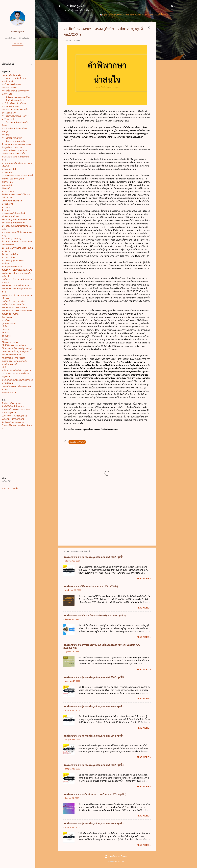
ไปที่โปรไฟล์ (18, 44)
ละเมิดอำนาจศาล (77, 442)
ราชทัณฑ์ (6, 320)
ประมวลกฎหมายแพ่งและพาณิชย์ (17, 220)
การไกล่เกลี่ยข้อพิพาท (12, 85)
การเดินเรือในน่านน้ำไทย (13, 100)
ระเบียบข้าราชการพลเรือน (14, 304)
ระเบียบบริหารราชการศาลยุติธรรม (17, 311)
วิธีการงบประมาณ (10, 342)
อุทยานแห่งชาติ (9, 392)
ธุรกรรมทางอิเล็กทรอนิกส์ (13, 213)
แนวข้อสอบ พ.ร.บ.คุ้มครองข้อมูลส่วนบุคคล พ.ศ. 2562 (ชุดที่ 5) (94, 677)
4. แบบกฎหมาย (9, 413)
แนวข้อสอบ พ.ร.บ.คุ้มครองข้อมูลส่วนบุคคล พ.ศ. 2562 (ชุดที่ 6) (94, 736)
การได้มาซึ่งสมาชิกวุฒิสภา (14, 103)
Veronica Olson (120, 861)
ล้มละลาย (6, 336)
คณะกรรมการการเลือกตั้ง (14, 154)
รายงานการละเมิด (10, 488)
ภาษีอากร (6, 264)
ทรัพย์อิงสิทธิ (8, 204)
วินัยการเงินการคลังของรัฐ (14, 358)
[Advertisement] (166, 60)
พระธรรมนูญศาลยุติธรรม (13, 260)
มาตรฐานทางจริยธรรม (12, 267)
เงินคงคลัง (7, 188)
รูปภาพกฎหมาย (9, 323)
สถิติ (4, 367)
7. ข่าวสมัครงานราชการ (13, 422)
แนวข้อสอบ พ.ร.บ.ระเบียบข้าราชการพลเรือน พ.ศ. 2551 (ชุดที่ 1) (95, 794)
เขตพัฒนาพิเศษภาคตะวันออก (15, 150)
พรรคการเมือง (8, 257)
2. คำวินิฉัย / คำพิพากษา (13, 406)
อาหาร (5, 389)
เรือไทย (5, 326)
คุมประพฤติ (7, 185)
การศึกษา (6, 135)
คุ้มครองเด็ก (7, 182)
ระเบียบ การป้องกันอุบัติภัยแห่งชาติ (17, 270)
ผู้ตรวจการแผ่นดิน (10, 254)
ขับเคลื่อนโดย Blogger (116, 856)
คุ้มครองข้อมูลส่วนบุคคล (13, 179)
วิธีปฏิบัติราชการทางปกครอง (15, 345)
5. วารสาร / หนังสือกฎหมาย (14, 416)
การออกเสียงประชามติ (12, 138)
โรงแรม (6, 333)
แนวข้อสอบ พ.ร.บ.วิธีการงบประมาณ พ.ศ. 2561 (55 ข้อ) (91, 586)
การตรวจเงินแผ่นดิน (11, 107)
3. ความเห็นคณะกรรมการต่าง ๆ (16, 409)
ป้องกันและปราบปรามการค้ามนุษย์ (17, 248)
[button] (149, 28)
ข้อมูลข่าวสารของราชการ (14, 147)
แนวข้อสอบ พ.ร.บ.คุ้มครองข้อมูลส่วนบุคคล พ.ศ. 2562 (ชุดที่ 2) (94, 707)
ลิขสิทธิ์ (5, 339)
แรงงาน (5, 330)
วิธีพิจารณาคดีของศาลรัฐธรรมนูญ (17, 348)
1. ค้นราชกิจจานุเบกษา (12, 403)
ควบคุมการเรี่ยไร (10, 169)
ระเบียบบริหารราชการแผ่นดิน (15, 308)
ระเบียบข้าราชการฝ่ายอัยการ (15, 301)
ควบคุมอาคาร (8, 172)
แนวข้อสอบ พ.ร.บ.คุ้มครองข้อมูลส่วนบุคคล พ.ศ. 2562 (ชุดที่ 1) (94, 557)
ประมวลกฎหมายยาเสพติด (14, 223)
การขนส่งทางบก (9, 88)
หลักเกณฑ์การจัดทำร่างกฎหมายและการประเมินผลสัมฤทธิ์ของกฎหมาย (16, 374)
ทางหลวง (6, 207)
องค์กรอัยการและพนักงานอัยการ (17, 386)
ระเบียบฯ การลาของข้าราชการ (16, 286)
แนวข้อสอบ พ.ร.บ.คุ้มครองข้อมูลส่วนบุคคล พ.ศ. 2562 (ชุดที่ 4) (94, 765)
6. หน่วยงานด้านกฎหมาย (13, 419)
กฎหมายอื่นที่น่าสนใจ (11, 75)
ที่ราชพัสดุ (6, 210)
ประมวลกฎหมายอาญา (12, 238)
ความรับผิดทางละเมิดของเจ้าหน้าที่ (17, 176)
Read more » (144, 579)
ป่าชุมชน (6, 251)
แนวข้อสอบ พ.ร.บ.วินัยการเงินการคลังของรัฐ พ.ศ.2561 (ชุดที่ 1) (95, 616)
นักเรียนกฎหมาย (75, 6)
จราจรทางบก (8, 191)
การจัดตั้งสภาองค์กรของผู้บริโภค (17, 97)
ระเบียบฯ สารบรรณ (11, 314)
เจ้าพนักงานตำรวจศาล (12, 201)
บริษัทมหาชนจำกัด (10, 216)
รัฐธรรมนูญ (7, 317)
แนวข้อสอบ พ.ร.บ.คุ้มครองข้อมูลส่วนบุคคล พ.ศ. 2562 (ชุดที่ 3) (94, 824)
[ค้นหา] (172, 7)
